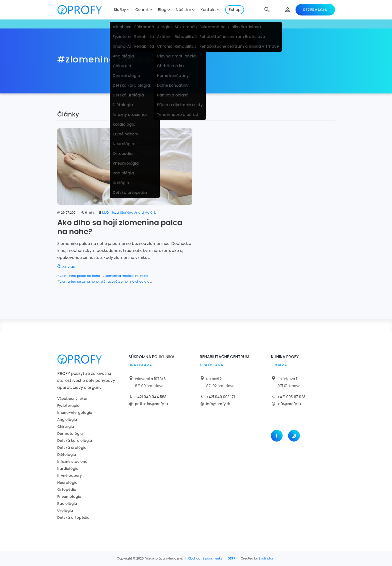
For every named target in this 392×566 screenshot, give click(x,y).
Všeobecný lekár (72, 399)
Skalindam (267, 558)
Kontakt (208, 10)
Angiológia (67, 420)
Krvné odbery (69, 476)
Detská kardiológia (75, 441)
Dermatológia (70, 434)
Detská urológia (72, 448)
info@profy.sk (218, 404)
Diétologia (67, 455)
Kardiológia (68, 469)
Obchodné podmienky (205, 558)
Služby (120, 10)
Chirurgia (66, 427)
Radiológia (67, 504)
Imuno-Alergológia (75, 413)
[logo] (83, 10)
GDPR (231, 558)
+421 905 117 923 (291, 397)
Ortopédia (67, 490)
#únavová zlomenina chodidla (125, 282)
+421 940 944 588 (151, 397)
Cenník (142, 10)
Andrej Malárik (145, 213)
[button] (267, 10)
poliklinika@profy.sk (152, 404)
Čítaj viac (66, 267)
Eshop (235, 10)
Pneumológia (69, 497)
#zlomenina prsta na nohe (78, 282)
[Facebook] (277, 436)
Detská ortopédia (73, 518)
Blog (162, 10)
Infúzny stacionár (73, 462)
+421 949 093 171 (220, 397)
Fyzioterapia (68, 406)
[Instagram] (294, 436)
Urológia (65, 511)
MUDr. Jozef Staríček (117, 213)
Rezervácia (315, 10)
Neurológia (67, 483)
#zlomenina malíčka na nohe (125, 276)
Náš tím (183, 10)
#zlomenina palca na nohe (78, 276)
